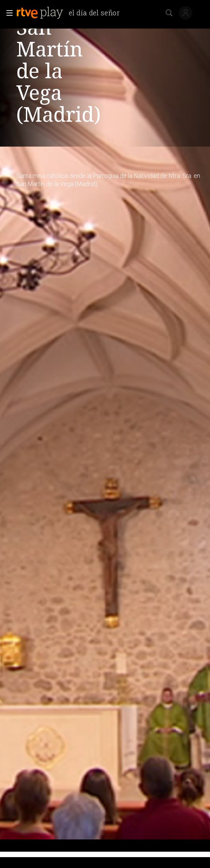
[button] (7, 13)
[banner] (71, 13)
